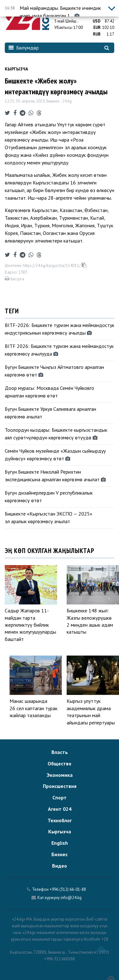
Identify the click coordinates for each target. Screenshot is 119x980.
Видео (60, 866)
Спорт (60, 797)
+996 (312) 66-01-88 (68, 889)
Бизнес (60, 854)
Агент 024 (60, 809)
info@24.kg (71, 898)
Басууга (14, 279)
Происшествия (60, 786)
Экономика (60, 775)
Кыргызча (16, 69)
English (60, 843)
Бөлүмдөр (24, 48)
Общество (60, 763)
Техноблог (60, 820)
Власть (60, 752)
